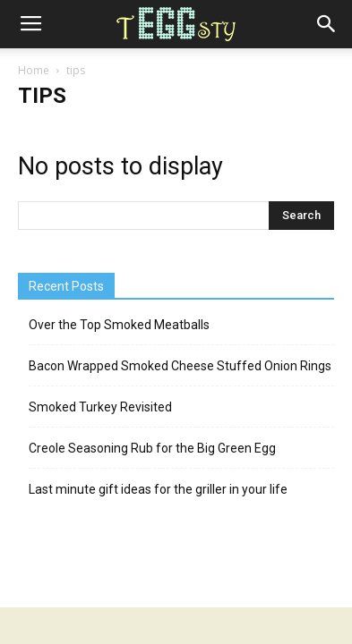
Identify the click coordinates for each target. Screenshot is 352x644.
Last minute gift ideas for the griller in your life (158, 489)
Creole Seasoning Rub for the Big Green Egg (152, 448)
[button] (327, 24)
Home (34, 70)
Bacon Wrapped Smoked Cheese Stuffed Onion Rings (180, 366)
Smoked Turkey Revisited (100, 407)
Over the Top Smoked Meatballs (119, 325)
